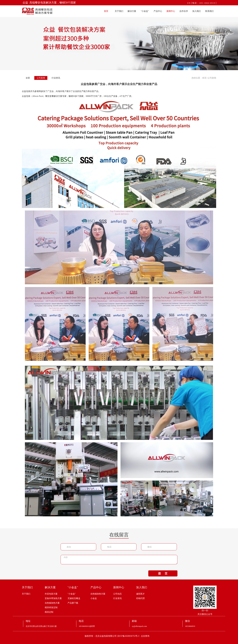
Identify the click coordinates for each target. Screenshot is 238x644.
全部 (28, 78)
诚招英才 (140, 594)
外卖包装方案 (51, 594)
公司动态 (117, 594)
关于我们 (119, 11)
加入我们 (197, 11)
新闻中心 (171, 11)
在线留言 (119, 535)
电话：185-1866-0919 (204, 3)
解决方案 (132, 11)
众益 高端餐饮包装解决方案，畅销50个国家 (49, 3)
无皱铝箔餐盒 (74, 598)
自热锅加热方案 (52, 603)
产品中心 (158, 11)
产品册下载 (73, 603)
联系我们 (209, 11)
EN (189, 3)
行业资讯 (56, 78)
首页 (106, 11)
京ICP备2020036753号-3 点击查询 (133, 636)
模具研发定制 (51, 607)
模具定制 (49, 612)
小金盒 (94, 598)
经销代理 (140, 598)
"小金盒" (145, 11)
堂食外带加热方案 (53, 598)
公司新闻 (41, 78)
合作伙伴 (184, 11)
